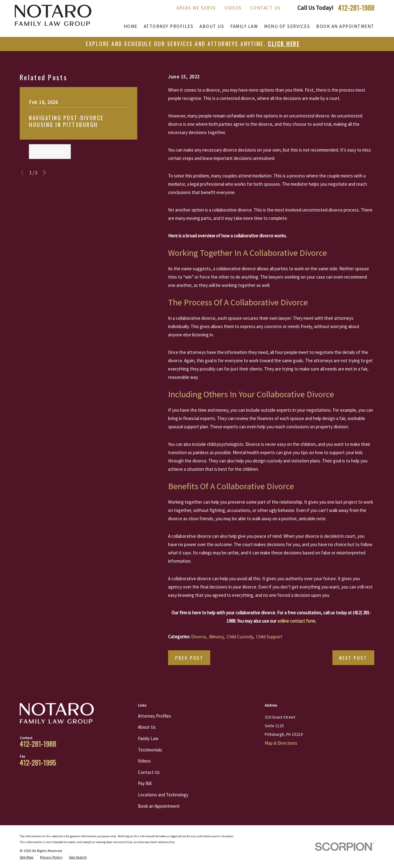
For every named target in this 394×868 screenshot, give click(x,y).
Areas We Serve (196, 8)
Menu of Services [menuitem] (287, 26)
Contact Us (265, 8)
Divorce (199, 637)
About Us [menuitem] (212, 26)
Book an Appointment (159, 806)
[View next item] (44, 173)
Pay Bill (145, 783)
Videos (233, 8)
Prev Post (189, 658)
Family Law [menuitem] (244, 26)
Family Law (148, 738)
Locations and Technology (163, 795)
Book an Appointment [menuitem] (345, 26)
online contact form (296, 621)
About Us (147, 727)
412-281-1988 (356, 8)
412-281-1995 (38, 763)
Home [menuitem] (131, 26)
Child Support (269, 637)
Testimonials (150, 750)
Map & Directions (281, 743)
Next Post (353, 658)
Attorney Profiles (155, 716)
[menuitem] (27, 857)
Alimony (216, 637)
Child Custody (240, 637)
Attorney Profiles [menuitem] (169, 26)
